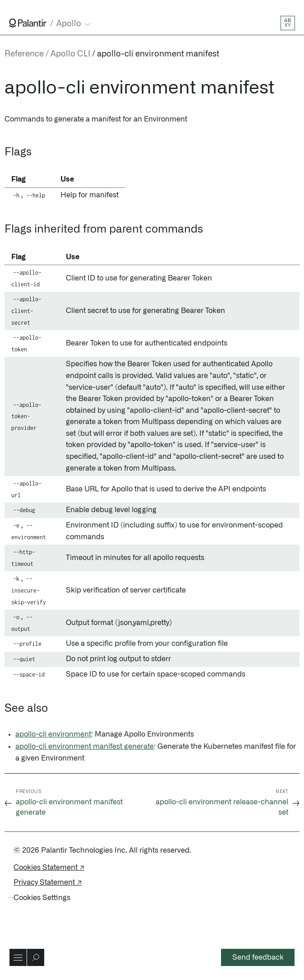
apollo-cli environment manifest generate (85, 747)
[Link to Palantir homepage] (28, 23)
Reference (24, 54)
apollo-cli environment (53, 734)
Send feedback (258, 957)
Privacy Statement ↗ (48, 882)
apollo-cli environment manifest (158, 54)
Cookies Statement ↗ (49, 868)
